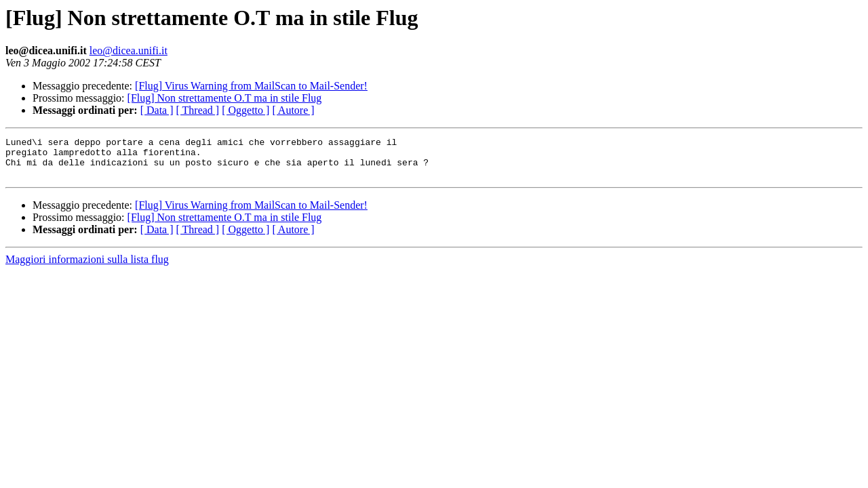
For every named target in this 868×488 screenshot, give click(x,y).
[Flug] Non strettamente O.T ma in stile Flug (225, 98)
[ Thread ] (198, 110)
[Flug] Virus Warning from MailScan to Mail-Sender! (251, 86)
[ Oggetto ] (245, 110)
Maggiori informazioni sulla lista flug (87, 267)
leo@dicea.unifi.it (129, 50)
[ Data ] (157, 110)
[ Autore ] (293, 110)
